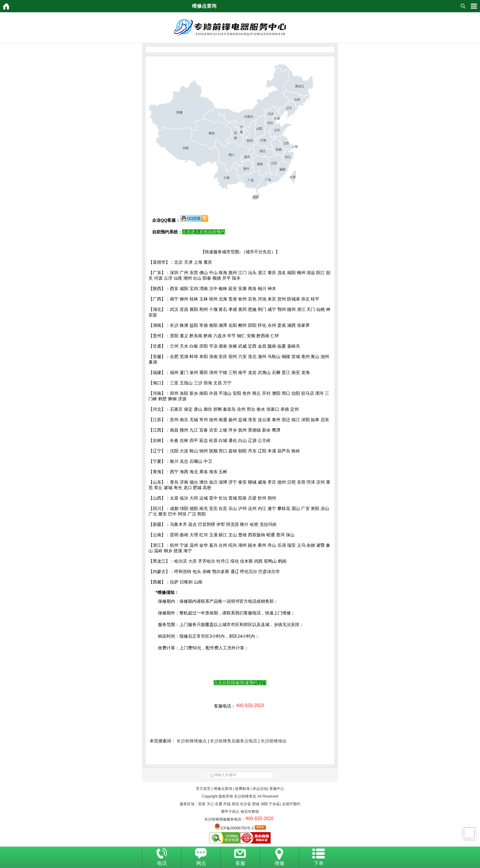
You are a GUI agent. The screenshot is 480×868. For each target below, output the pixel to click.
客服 (240, 863)
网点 (201, 863)
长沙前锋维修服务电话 (223, 819)
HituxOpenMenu (474, 6)
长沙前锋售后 (245, 796)
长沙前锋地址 (274, 741)
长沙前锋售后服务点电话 (234, 741)
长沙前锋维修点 (192, 741)
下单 (319, 863)
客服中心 (277, 789)
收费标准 (242, 789)
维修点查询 (223, 789)
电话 (162, 863)
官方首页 (203, 789)
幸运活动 (260, 789)
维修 (279, 863)
